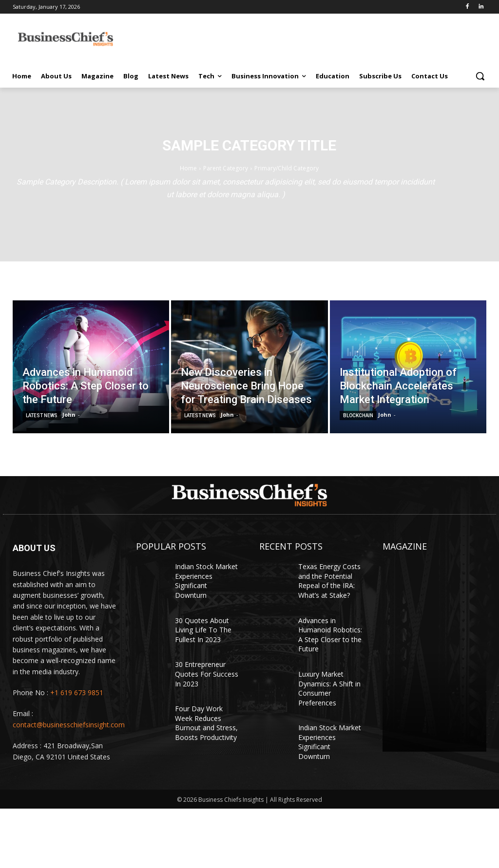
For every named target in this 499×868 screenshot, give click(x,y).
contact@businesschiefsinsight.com (69, 725)
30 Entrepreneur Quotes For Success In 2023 (207, 674)
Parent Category (226, 168)
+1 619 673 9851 (77, 693)
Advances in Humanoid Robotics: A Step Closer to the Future (330, 635)
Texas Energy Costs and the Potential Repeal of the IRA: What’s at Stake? (329, 581)
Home (188, 168)
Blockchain (358, 416)
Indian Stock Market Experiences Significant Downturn (206, 581)
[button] (480, 76)
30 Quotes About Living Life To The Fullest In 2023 (203, 630)
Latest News (42, 416)
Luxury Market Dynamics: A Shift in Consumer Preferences (329, 688)
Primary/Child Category (287, 168)
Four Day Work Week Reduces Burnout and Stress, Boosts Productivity (206, 723)
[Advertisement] (314, 37)
